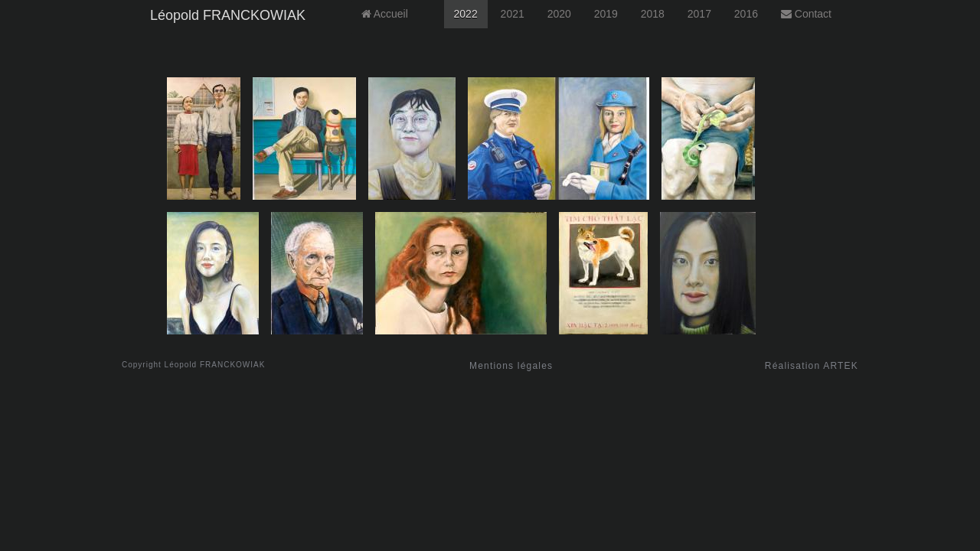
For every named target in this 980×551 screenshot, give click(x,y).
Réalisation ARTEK (812, 366)
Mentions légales (511, 366)
